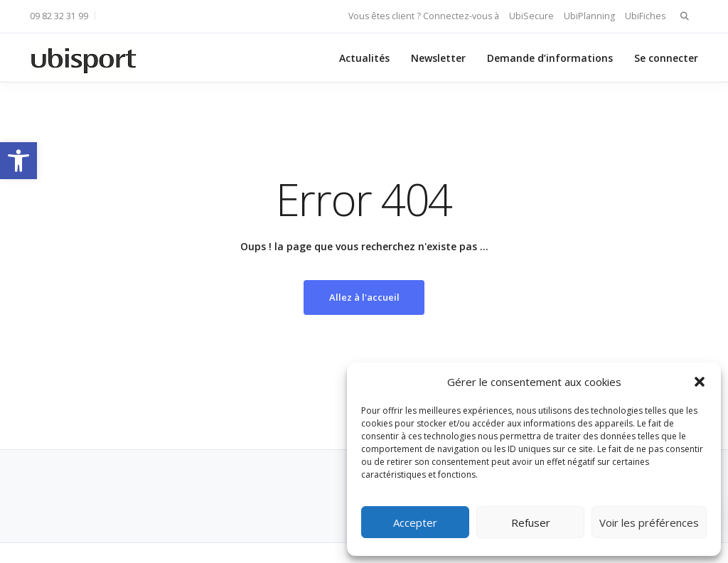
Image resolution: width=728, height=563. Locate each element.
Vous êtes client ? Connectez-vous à (424, 16)
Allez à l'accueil (364, 297)
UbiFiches (645, 16)
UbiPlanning (589, 16)
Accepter (415, 522)
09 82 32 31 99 (59, 16)
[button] (18, 161)
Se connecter (666, 58)
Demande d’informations (550, 58)
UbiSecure (531, 16)
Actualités (364, 58)
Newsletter (438, 58)
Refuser (531, 522)
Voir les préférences (649, 522)
